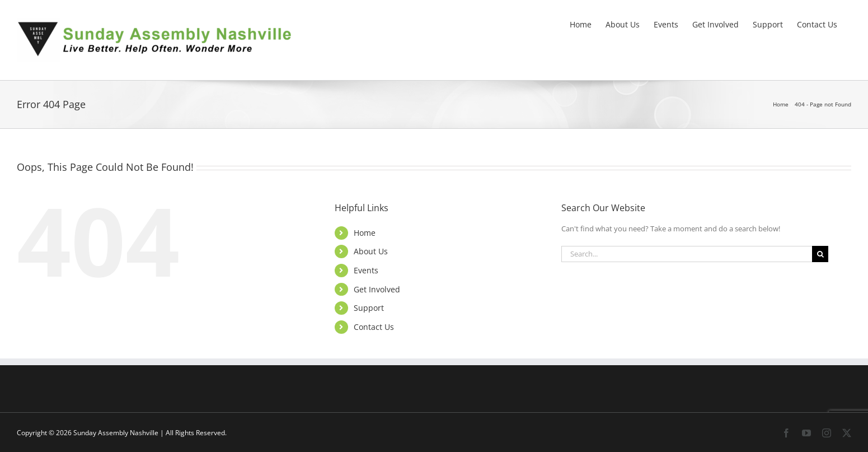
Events (366, 270)
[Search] (820, 254)
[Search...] (687, 254)
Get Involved (377, 289)
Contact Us (374, 327)
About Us (371, 251)
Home (365, 233)
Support (369, 308)
